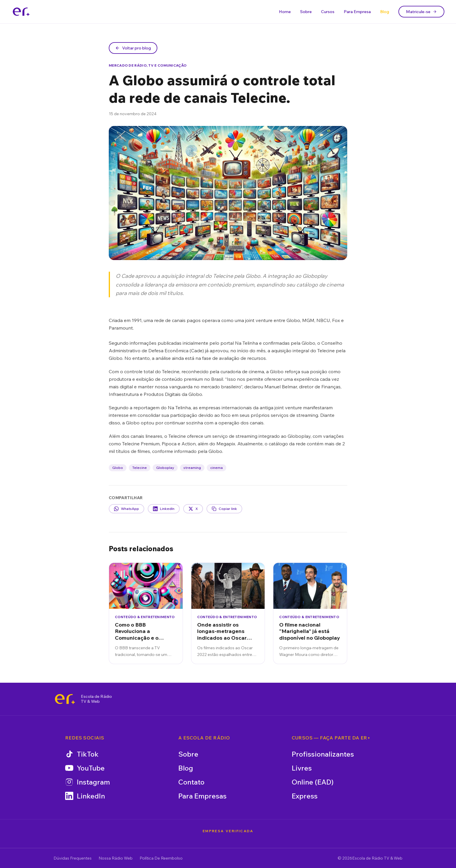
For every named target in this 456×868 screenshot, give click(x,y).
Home (285, 12)
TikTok (82, 754)
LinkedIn (85, 796)
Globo (118, 468)
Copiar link (224, 509)
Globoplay (165, 468)
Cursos (328, 12)
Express (305, 796)
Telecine (140, 468)
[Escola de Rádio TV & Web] (65, 699)
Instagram (88, 782)
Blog (385, 12)
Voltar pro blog (133, 48)
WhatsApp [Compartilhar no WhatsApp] (127, 509)
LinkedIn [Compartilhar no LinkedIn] (164, 509)
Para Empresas (202, 796)
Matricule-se (421, 12)
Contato (191, 782)
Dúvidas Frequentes (73, 858)
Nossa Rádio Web (116, 858)
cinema (217, 468)
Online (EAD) (313, 782)
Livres (302, 768)
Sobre (306, 12)
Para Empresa (357, 12)
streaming (192, 468)
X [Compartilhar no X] (193, 509)
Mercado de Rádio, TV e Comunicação (148, 65)
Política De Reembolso (161, 858)
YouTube (85, 768)
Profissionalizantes (323, 754)
